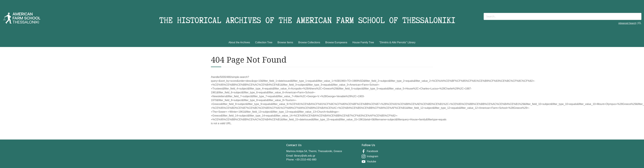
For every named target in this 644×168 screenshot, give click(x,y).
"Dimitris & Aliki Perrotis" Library (397, 42)
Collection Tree (264, 42)
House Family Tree (363, 42)
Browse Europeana (336, 42)
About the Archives (239, 42)
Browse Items (285, 42)
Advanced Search (627, 23)
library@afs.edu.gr (305, 156)
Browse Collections (309, 42)
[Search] (563, 16)
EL (640, 23)
